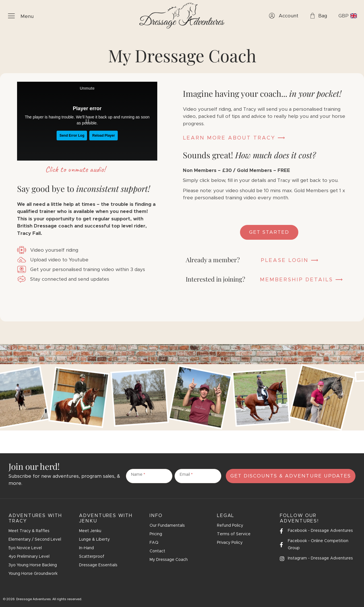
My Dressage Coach (169, 560)
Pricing (156, 534)
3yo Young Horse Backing (33, 565)
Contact (157, 551)
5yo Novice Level (25, 548)
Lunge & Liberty (94, 540)
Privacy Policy (230, 543)
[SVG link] (182, 16)
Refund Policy (230, 526)
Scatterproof (92, 557)
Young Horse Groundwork (33, 574)
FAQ (154, 543)
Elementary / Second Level (35, 540)
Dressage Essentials (98, 565)
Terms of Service (234, 534)
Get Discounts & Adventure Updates (291, 476)
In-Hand (86, 548)
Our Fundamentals (167, 526)
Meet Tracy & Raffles (29, 531)
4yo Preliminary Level (29, 557)
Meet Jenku (90, 531)
